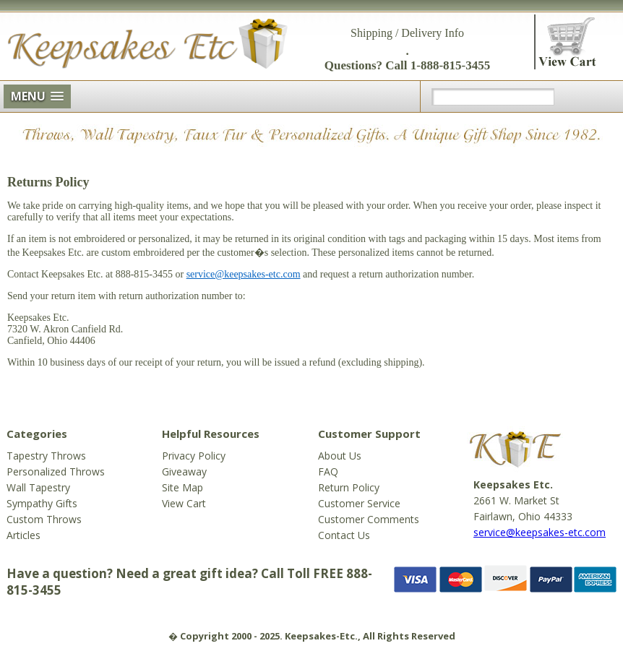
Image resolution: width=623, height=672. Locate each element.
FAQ (328, 471)
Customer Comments (369, 519)
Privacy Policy (194, 456)
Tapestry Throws (46, 456)
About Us (340, 456)
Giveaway (184, 471)
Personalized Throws (56, 471)
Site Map (182, 487)
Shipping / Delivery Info (407, 33)
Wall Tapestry (38, 487)
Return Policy (349, 487)
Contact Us (344, 535)
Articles (23, 535)
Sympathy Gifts (42, 503)
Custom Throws (44, 519)
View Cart (184, 503)
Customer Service (359, 503)
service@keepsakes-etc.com (244, 274)
